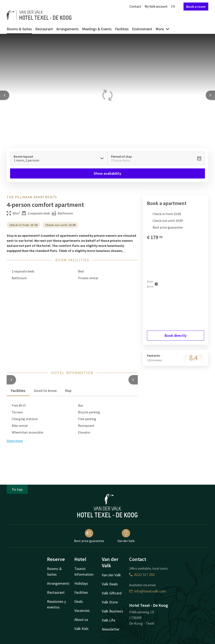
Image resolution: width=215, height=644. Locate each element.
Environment (142, 29)
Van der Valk (126, 536)
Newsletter (111, 629)
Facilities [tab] (18, 391)
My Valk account (156, 6)
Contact (135, 6)
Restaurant (44, 29)
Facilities (122, 29)
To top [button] (17, 489)
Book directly (176, 335)
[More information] (156, 284)
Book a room (196, 7)
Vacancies (82, 610)
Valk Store (110, 602)
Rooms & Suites (19, 29)
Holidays (81, 583)
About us (81, 620)
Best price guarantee (89, 536)
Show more (15, 441)
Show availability (107, 173)
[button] (11, 380)
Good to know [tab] (45, 391)
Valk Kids (81, 629)
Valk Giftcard (112, 593)
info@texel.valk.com (148, 591)
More (163, 29)
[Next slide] (210, 95)
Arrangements (68, 29)
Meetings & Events (97, 29)
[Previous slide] (5, 95)
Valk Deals (110, 584)
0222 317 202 (142, 575)
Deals (79, 601)
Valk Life (109, 620)
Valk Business (112, 611)
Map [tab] (68, 391)
